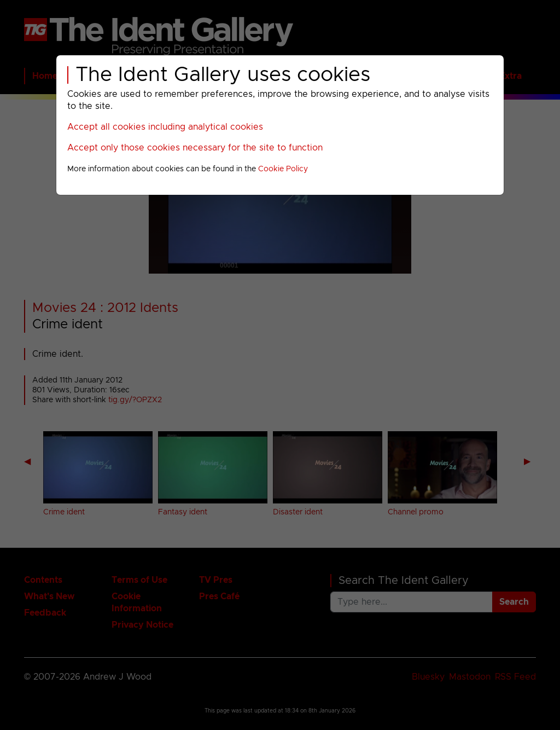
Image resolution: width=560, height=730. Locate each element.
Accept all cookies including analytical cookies (165, 127)
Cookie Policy (283, 169)
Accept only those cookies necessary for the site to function (195, 148)
